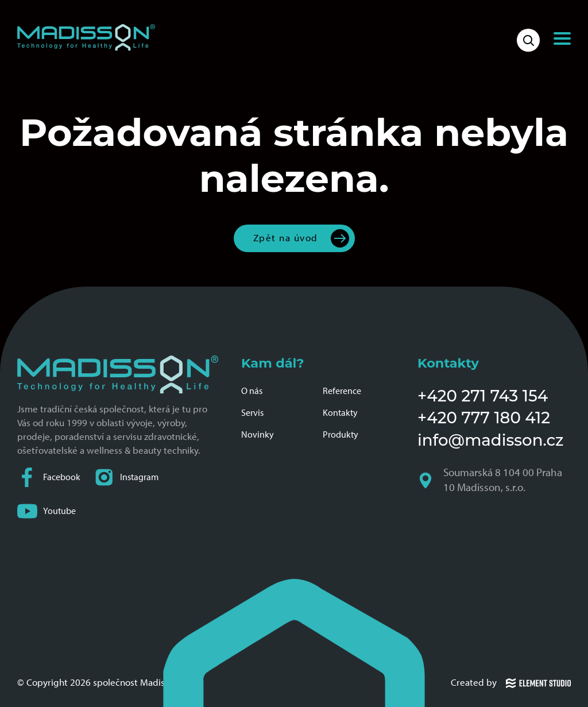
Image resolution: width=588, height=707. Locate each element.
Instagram (126, 477)
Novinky (258, 434)
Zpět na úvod (286, 238)
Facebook (49, 477)
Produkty (341, 434)
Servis (252, 413)
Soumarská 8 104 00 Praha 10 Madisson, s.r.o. (490, 481)
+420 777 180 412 (484, 418)
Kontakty (340, 413)
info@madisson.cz (490, 440)
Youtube (47, 511)
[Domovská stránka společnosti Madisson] (86, 37)
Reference (342, 391)
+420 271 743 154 (483, 396)
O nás (252, 391)
